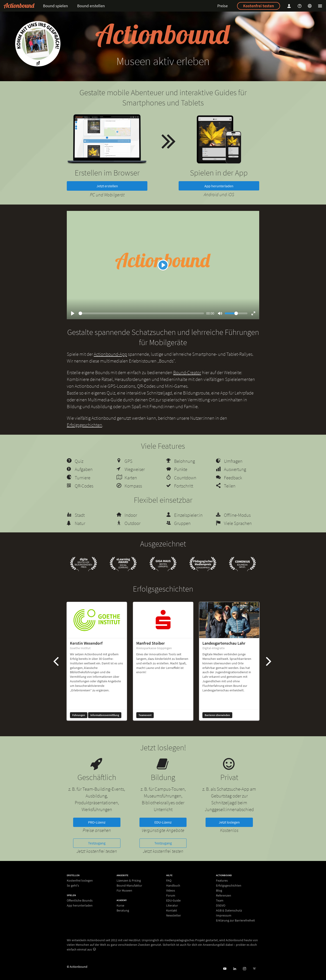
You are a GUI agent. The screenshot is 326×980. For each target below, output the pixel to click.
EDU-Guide (173, 900)
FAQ (169, 881)
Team (220, 900)
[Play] (163, 265)
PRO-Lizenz (97, 822)
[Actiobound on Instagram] (244, 969)
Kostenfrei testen (259, 6)
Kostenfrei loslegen (80, 881)
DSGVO (221, 905)
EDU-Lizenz (163, 822)
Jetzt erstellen (107, 186)
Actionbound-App (110, 354)
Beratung (123, 910)
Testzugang (97, 843)
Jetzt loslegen (229, 822)
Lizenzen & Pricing (129, 881)
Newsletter (174, 915)
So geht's (73, 885)
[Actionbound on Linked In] (235, 969)
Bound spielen (55, 6)
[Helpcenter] (300, 6)
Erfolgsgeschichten (84, 425)
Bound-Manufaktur (129, 885)
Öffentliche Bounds (80, 901)
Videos (171, 890)
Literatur (172, 905)
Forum (171, 895)
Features (222, 881)
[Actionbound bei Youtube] (225, 969)
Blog (219, 890)
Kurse (120, 906)
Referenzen (224, 895)
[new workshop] (38, 44)
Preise (223, 6)
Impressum (224, 915)
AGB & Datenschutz (229, 910)
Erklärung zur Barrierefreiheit (235, 920)
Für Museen (124, 890)
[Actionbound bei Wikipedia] (254, 969)
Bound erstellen (91, 6)
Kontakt (172, 910)
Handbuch (173, 885)
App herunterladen (219, 186)
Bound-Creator (187, 372)
